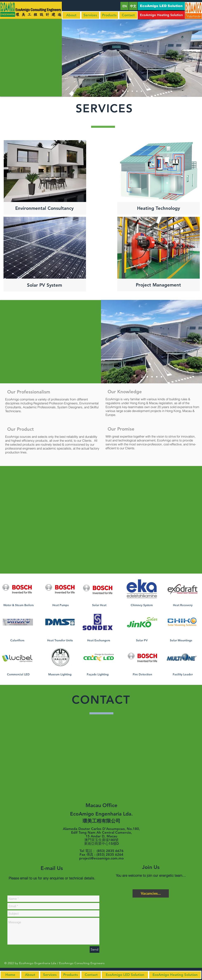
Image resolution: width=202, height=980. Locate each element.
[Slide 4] (157, 377)
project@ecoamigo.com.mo (101, 858)
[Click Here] (17, 589)
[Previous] (107, 342)
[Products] (109, 15)
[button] (161, 6)
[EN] (124, 6)
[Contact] (128, 15)
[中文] (133, 6)
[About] (71, 15)
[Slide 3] (152, 377)
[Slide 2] (147, 377)
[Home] (10, 975)
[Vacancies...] (151, 893)
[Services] (90, 15)
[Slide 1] (142, 377)
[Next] (196, 342)
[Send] (95, 949)
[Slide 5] (161, 377)
